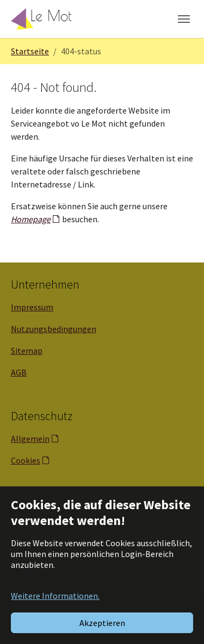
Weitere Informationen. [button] (55, 596)
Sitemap (27, 351)
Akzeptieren (102, 623)
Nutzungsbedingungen (54, 329)
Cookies (26, 460)
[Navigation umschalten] (184, 19)
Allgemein (30, 439)
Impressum (32, 307)
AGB (19, 372)
